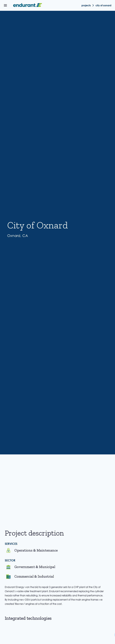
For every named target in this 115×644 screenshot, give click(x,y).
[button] (5, 5)
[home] (27, 5)
